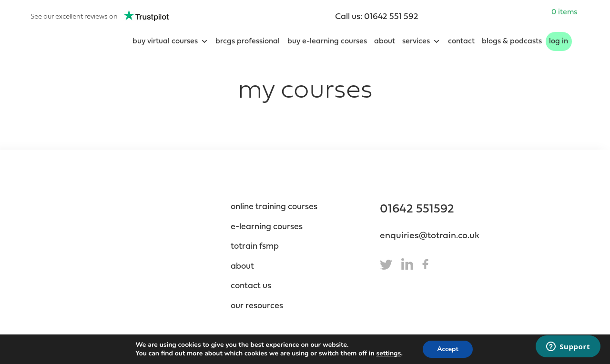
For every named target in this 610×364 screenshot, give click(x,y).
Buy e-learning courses (327, 41)
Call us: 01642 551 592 (377, 17)
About (385, 41)
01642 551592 (417, 209)
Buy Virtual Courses (170, 41)
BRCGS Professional (248, 41)
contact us (251, 286)
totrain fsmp (255, 247)
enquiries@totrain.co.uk (430, 236)
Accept (448, 349)
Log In (559, 41)
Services (421, 41)
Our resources (257, 306)
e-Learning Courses (267, 227)
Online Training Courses (274, 207)
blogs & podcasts (512, 41)
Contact (461, 41)
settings (388, 354)
